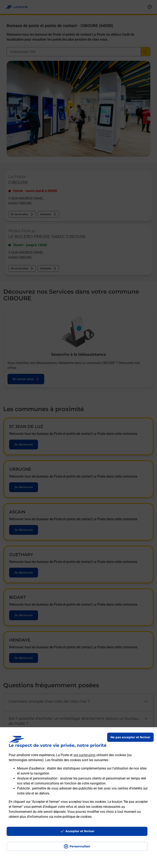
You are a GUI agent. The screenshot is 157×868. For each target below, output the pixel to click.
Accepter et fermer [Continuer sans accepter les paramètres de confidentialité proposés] (80, 831)
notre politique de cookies (73, 817)
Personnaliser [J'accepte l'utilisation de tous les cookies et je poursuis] (80, 846)
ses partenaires (84, 755)
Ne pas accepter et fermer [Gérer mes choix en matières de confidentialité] (130, 737)
